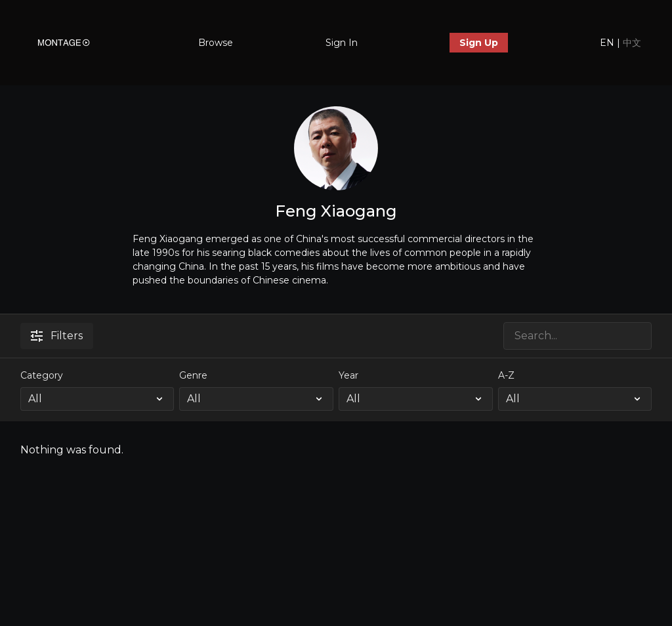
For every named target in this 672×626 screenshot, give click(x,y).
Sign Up (479, 43)
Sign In (342, 43)
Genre (193, 375)
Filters (57, 336)
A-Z (506, 375)
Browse (216, 43)
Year (348, 375)
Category (42, 375)
